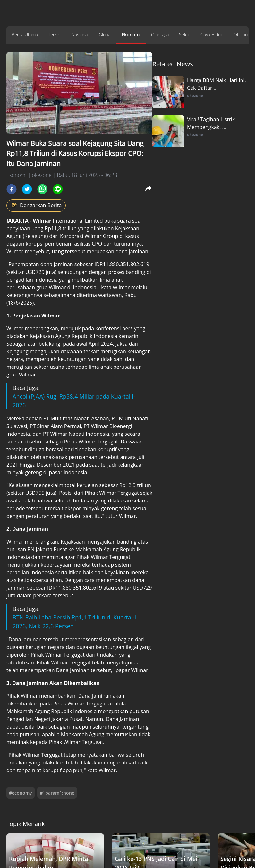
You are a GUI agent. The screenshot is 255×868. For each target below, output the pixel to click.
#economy (21, 793)
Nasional (80, 34)
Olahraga (160, 34)
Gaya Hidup (212, 34)
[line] (58, 189)
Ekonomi (131, 34)
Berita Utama (25, 34)
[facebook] (12, 189)
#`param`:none (57, 793)
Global (105, 34)
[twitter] (27, 189)
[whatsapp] (42, 189)
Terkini (55, 34)
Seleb (185, 34)
